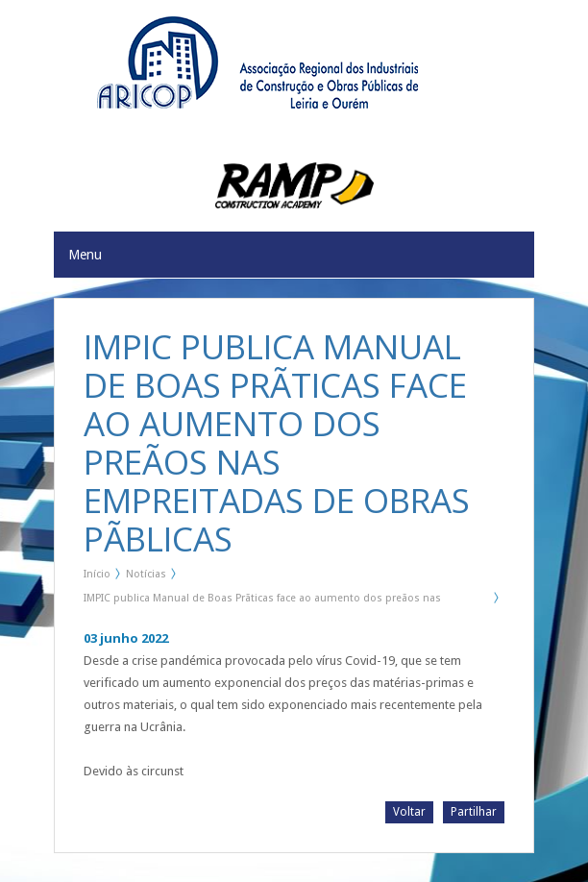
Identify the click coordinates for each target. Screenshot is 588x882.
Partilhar (474, 812)
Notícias (146, 574)
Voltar (409, 812)
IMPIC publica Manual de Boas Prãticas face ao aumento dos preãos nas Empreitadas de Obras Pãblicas (262, 601)
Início (97, 574)
